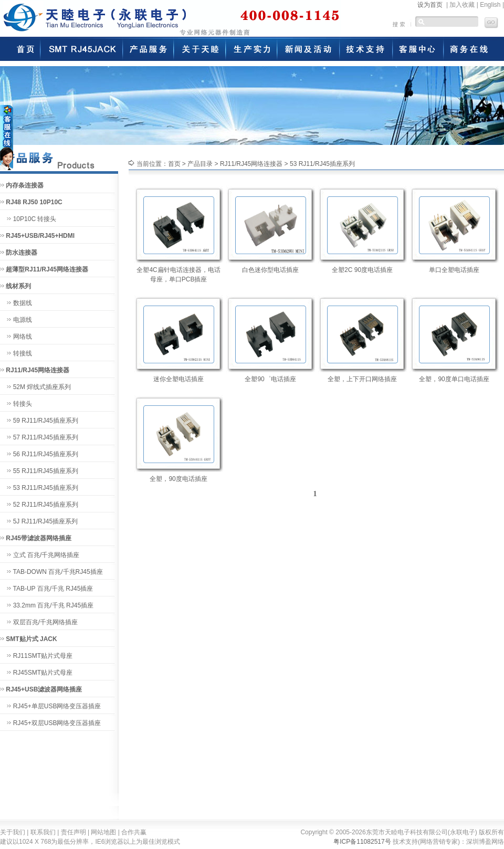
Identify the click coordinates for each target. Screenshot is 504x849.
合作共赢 (134, 832)
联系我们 (43, 832)
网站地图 (103, 832)
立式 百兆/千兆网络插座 (46, 555)
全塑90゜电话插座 (270, 379)
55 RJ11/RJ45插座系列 (46, 471)
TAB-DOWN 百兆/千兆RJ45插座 (57, 572)
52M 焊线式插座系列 (42, 387)
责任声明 (73, 832)
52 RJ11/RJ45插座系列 (46, 505)
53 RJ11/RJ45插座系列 (46, 488)
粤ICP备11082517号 (362, 842)
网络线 (23, 337)
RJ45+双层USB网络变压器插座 (57, 723)
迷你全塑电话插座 (178, 379)
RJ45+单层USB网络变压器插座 (57, 706)
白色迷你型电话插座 (270, 270)
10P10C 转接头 (35, 219)
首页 (174, 164)
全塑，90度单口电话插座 (454, 379)
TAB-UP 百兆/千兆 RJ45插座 (53, 589)
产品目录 (200, 164)
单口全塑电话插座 (454, 270)
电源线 (23, 320)
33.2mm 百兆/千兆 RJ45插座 (53, 605)
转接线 (23, 353)
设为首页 (430, 5)
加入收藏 (462, 5)
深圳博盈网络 (485, 842)
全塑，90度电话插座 (178, 479)
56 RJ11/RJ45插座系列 (46, 454)
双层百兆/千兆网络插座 (45, 622)
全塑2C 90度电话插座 (362, 270)
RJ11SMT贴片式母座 (43, 656)
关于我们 (13, 832)
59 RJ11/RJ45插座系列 (46, 421)
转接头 (23, 404)
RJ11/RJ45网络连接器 (251, 164)
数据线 (23, 303)
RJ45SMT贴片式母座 (43, 673)
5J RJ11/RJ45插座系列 (45, 521)
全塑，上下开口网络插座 (362, 379)
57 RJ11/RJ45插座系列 (46, 437)
